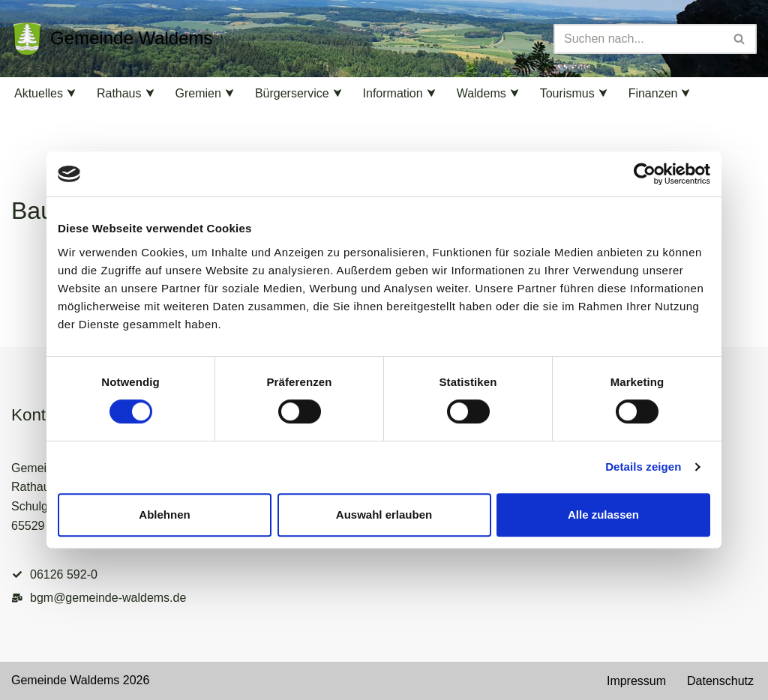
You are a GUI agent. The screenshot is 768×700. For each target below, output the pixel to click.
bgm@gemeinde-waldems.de (108, 598)
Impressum (636, 681)
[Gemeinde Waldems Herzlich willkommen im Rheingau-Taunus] (112, 39)
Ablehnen (164, 515)
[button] (71, 93)
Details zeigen (643, 467)
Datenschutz (720, 681)
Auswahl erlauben (384, 515)
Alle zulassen (603, 515)
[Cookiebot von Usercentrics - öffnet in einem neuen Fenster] (645, 174)
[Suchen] (638, 39)
